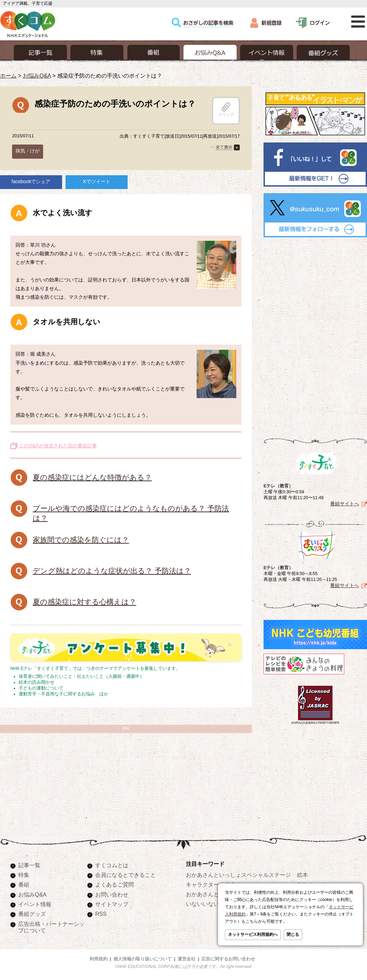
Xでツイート (96, 181)
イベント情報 (35, 904)
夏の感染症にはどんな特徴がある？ (92, 477)
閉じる (293, 934)
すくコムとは (112, 865)
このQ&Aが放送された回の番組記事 (58, 446)
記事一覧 (29, 865)
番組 (24, 884)
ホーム (8, 76)
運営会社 (187, 959)
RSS (101, 914)
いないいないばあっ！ (214, 904)
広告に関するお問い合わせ (228, 959)
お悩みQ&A (37, 76)
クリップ (226, 109)
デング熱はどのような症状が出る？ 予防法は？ (112, 571)
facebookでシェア (31, 181)
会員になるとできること (126, 875)
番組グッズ (32, 914)
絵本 (302, 875)
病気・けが (28, 151)
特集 (24, 875)
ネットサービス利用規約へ (253, 934)
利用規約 (99, 959)
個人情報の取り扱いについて (143, 959)
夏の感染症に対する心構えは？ (85, 602)
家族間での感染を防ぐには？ (81, 540)
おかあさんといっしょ (214, 894)
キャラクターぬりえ (211, 884)
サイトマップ (112, 904)
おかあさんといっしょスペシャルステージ (238, 875)
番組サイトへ (345, 504)
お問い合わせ (112, 894)
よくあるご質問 (115, 884)
